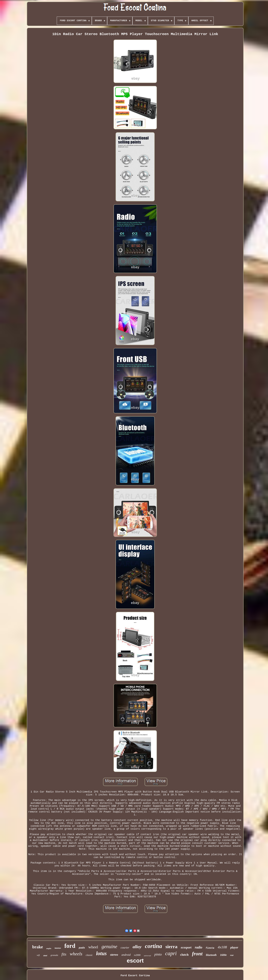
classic (89, 955)
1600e (223, 955)
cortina (153, 946)
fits (64, 954)
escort (135, 961)
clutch (184, 955)
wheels (76, 954)
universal (147, 956)
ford (70, 946)
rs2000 (137, 955)
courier (125, 948)
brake (38, 947)
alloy (137, 947)
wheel (93, 947)
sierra (171, 947)
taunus (58, 948)
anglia (49, 948)
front (197, 954)
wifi (38, 955)
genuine (109, 946)
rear (232, 955)
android (126, 955)
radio (199, 947)
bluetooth (211, 955)
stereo (114, 955)
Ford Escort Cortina (135, 976)
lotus (101, 953)
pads (82, 948)
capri (171, 953)
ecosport (186, 947)
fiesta (210, 948)
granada (54, 955)
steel (45, 956)
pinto (158, 954)
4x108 (222, 947)
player (234, 947)
